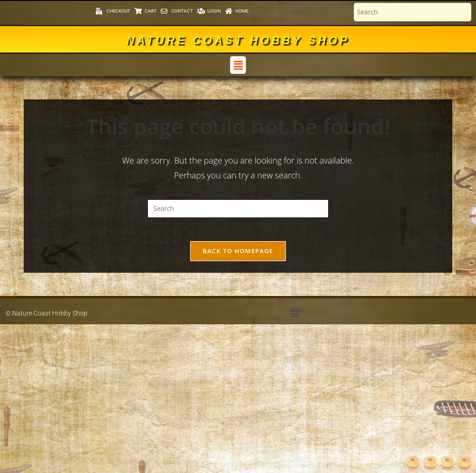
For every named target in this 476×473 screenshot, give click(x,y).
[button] (238, 65)
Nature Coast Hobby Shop (238, 40)
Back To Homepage (238, 256)
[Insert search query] (238, 209)
